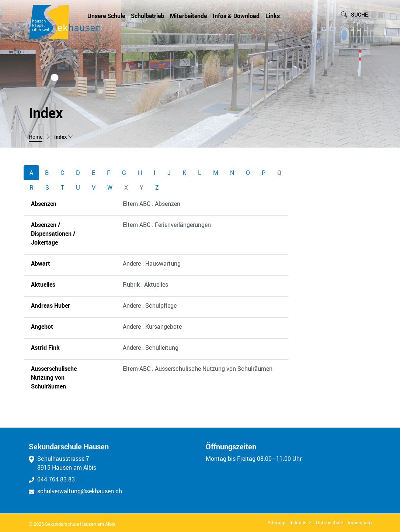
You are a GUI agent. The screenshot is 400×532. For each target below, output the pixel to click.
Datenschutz (330, 522)
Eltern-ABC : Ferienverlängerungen (167, 225)
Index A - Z (301, 522)
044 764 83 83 (52, 479)
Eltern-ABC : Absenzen (152, 204)
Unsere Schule (106, 16)
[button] (354, 15)
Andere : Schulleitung (151, 348)
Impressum (360, 522)
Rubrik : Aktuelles (145, 284)
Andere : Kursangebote (152, 327)
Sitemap (276, 522)
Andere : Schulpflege (150, 305)
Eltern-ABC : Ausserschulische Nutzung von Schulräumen (198, 369)
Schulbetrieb (147, 16)
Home (36, 137)
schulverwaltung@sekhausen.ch (75, 491)
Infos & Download (236, 16)
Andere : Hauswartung (152, 263)
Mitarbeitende (188, 16)
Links (273, 16)
